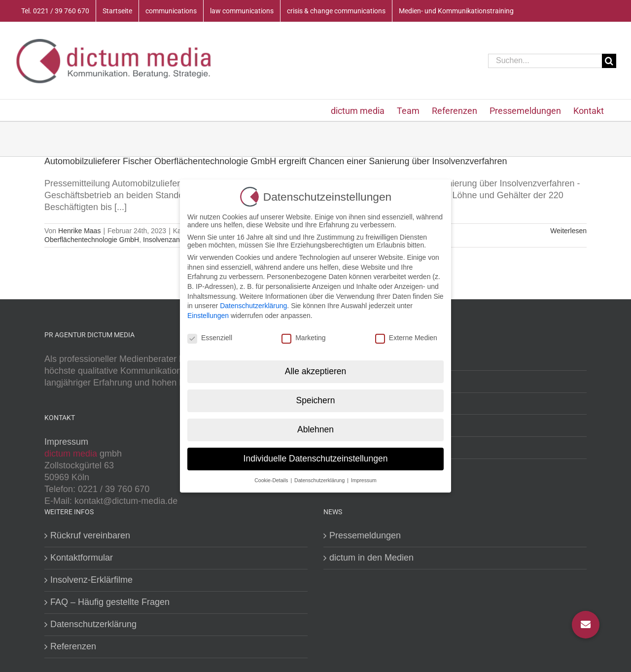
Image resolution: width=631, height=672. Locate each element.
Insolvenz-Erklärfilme (91, 580)
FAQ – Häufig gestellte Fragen (110, 602)
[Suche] (609, 61)
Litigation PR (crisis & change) (389, 403)
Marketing (303, 338)
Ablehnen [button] (315, 429)
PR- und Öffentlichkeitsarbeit (386, 381)
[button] (586, 625)
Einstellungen (208, 316)
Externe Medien (406, 338)
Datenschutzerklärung (93, 624)
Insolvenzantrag (167, 240)
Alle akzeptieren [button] (316, 371)
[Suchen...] (545, 61)
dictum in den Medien (371, 558)
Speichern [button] (316, 400)
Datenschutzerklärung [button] (320, 480)
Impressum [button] (364, 480)
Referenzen (73, 646)
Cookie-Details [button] (272, 480)
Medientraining (358, 359)
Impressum (66, 442)
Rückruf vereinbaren (90, 535)
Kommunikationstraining (377, 447)
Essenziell (210, 338)
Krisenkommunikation (372, 425)
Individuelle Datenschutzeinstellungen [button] (316, 459)
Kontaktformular (82, 558)
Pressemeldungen (365, 535)
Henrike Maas (79, 231)
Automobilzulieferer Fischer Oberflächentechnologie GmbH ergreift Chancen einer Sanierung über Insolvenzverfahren (276, 161)
